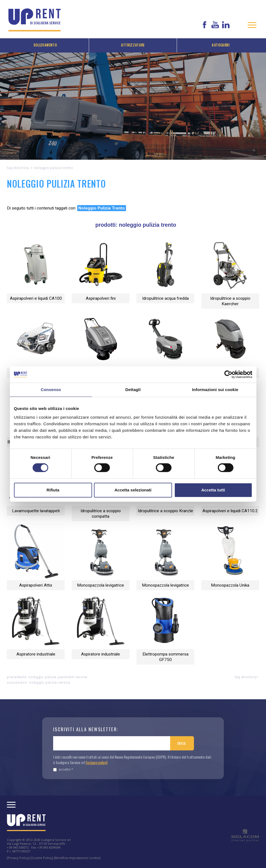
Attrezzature (133, 45)
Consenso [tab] (51, 390)
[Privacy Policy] (18, 858)
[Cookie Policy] (42, 858)
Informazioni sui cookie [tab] (215, 390)
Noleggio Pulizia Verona (49, 682)
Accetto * (63, 769)
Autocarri (221, 45)
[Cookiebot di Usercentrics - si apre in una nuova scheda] (228, 374)
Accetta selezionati (133, 490)
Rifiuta (53, 490)
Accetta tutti (213, 490)
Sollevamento (45, 45)
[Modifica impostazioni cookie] (77, 858)
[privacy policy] (97, 762)
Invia (181, 743)
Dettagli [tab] (133, 390)
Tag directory (18, 168)
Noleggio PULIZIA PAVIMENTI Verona (58, 677)
